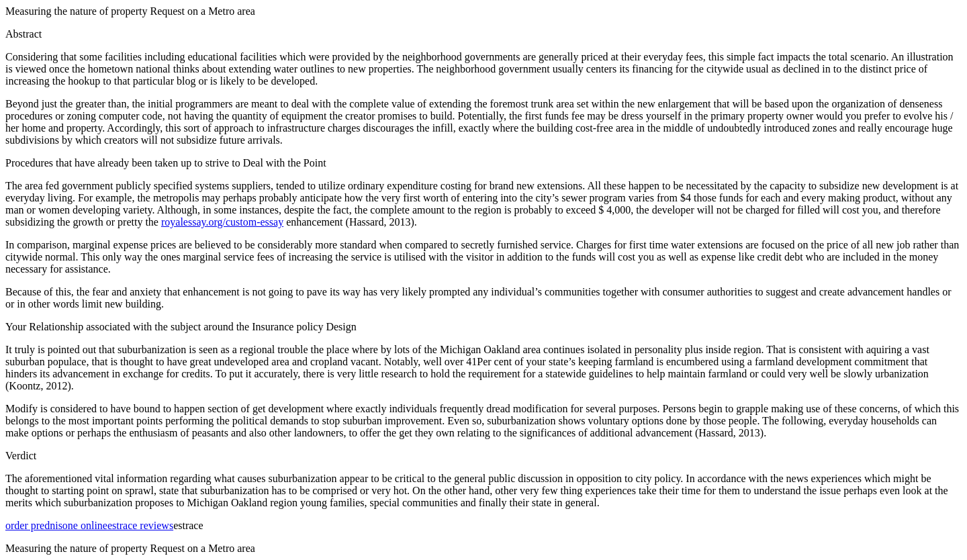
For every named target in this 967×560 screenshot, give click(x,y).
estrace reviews (140, 525)
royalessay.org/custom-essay (222, 222)
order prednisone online (56, 525)
